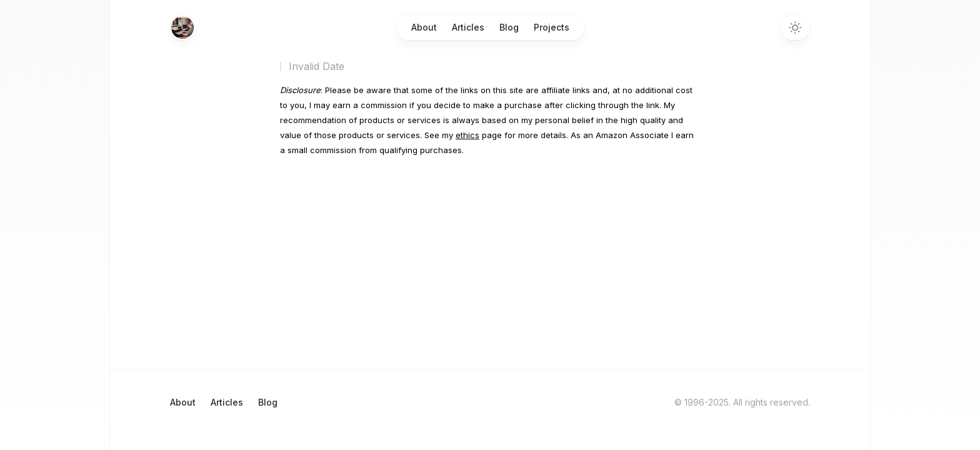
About (424, 27)
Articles (468, 27)
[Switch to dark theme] (795, 27)
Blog (509, 27)
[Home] (182, 27)
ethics (467, 135)
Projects (552, 27)
